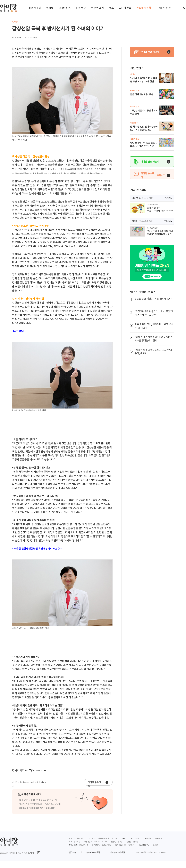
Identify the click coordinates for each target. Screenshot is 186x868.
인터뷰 (50, 8)
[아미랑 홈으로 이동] (9, 8)
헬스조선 (73, 852)
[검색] (185, 8)
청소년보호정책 (93, 852)
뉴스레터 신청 (144, 8)
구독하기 (167, 198)
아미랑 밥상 (65, 8)
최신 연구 (81, 8)
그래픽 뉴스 (125, 8)
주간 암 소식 (98, 8)
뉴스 (111, 8)
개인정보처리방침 (117, 852)
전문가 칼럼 (35, 8)
